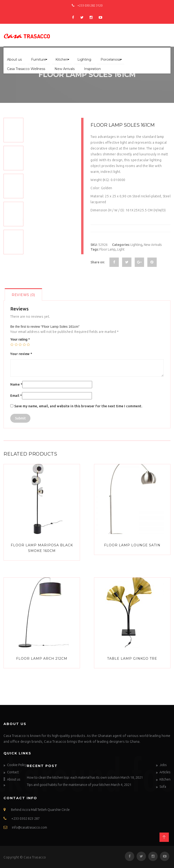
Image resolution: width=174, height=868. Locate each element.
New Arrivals (65, 69)
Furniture (39, 59)
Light (121, 249)
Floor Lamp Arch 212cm (42, 659)
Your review (21, 354)
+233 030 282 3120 (87, 5)
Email (16, 396)
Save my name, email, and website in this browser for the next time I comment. (78, 406)
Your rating (20, 339)
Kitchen (62, 59)
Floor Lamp (107, 249)
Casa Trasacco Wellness (26, 69)
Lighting (84, 59)
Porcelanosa (111, 59)
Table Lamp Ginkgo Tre (132, 659)
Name (16, 384)
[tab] (23, 295)
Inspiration (92, 69)
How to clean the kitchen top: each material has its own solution (73, 777)
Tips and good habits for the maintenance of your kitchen (69, 785)
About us (14, 59)
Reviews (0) (23, 295)
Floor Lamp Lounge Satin (132, 545)
